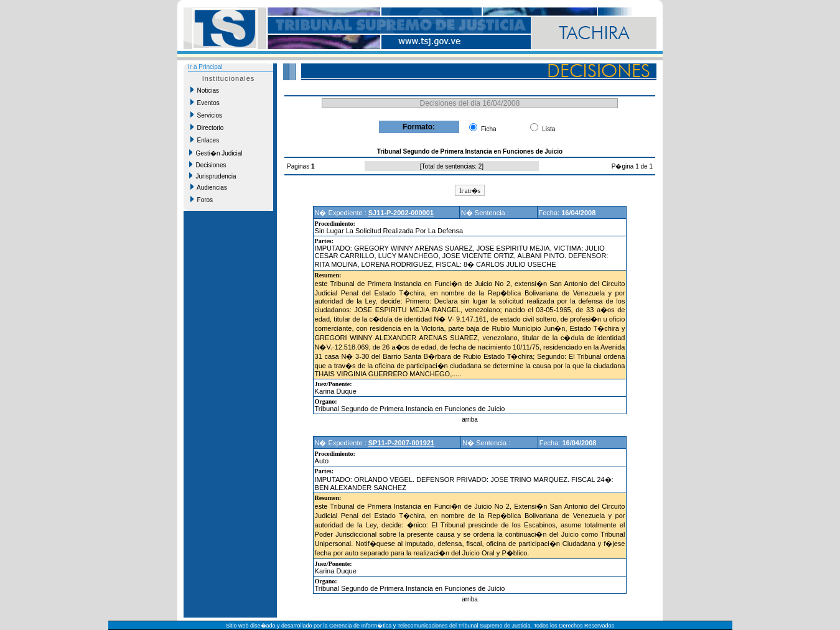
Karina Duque (336, 391)
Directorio (207, 127)
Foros (202, 200)
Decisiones (208, 165)
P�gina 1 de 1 (632, 166)
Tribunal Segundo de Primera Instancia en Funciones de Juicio (410, 409)
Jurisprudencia (213, 176)
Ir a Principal (205, 67)
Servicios (206, 115)
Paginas (299, 166)
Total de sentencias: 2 (452, 166)
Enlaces (205, 140)
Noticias (205, 90)
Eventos (205, 103)
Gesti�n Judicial (216, 153)
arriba (470, 419)
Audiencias (209, 187)
